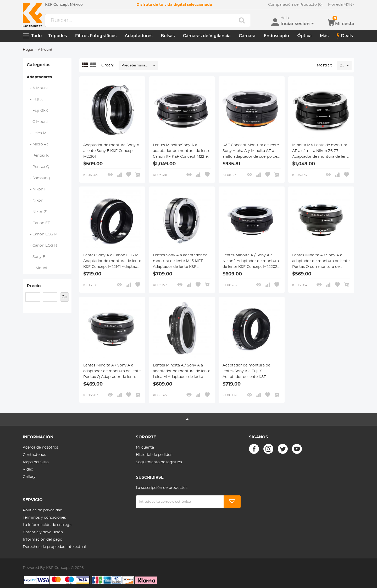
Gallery (29, 477)
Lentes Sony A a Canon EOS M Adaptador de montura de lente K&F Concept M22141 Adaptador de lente (112, 262)
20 (342, 66)
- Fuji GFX (37, 111)
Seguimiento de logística (159, 462)
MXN (341, 5)
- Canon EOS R (42, 246)
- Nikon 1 (36, 201)
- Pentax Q (38, 167)
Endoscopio (276, 36)
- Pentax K (38, 156)
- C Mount (38, 122)
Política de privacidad (43, 510)
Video (28, 470)
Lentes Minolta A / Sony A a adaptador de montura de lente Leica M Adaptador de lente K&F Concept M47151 (182, 372)
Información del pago (43, 540)
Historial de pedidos (154, 455)
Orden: (107, 65)
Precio (34, 286)
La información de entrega (47, 525)
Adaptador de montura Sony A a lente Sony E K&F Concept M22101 (111, 151)
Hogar (28, 50)
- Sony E (36, 257)
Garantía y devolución (43, 532)
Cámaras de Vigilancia (207, 36)
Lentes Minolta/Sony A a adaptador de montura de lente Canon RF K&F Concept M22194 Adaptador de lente (182, 151)
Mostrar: (324, 65)
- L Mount (37, 268)
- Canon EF (38, 223)
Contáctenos (34, 455)
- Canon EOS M (42, 234)
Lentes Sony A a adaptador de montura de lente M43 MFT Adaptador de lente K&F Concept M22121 (180, 262)
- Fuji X (35, 99)
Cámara (247, 36)
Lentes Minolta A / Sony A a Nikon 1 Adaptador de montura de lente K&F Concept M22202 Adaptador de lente (251, 262)
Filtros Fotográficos (96, 36)
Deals (345, 36)
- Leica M (37, 133)
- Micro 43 (38, 144)
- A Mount (38, 88)
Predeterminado (136, 66)
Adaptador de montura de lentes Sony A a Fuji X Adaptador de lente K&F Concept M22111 (246, 372)
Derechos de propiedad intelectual (54, 547)
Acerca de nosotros (40, 448)
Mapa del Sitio (36, 462)
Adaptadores (139, 36)
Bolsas (168, 36)
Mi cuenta (145, 448)
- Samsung (38, 178)
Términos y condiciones (44, 518)
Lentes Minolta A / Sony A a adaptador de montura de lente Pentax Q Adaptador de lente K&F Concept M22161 (112, 372)
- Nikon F (37, 189)
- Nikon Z (37, 212)
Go (64, 297)
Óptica (304, 36)
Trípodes (57, 36)
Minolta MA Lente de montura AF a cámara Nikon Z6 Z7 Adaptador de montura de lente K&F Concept (321, 151)
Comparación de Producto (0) (295, 5)
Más (324, 36)
